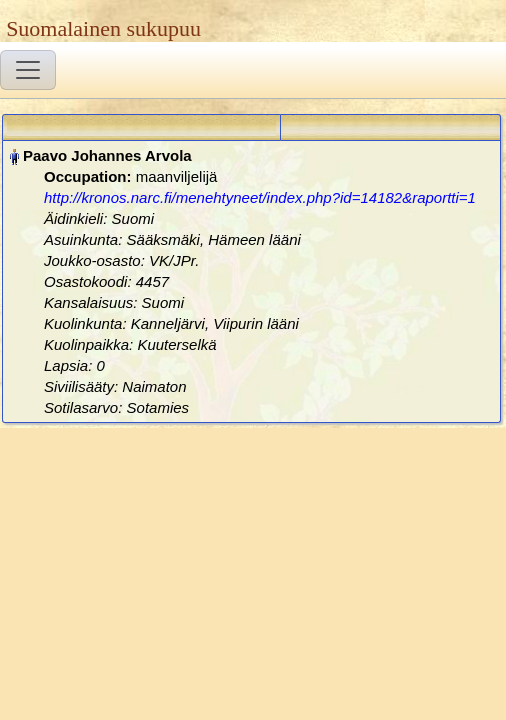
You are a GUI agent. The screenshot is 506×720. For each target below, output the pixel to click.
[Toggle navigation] (28, 70)
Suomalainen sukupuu (103, 28)
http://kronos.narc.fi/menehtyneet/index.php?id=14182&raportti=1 (260, 197)
